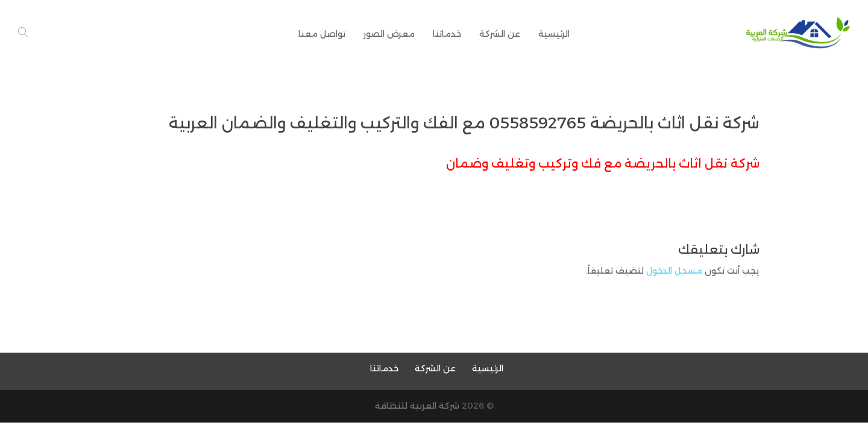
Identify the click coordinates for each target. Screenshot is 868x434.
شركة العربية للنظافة (417, 406)
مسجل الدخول (674, 271)
